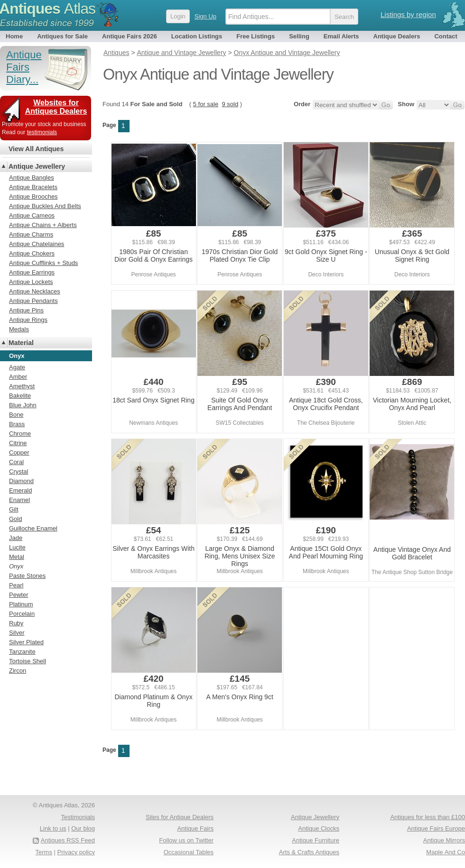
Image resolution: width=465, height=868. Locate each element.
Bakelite (20, 396)
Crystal (19, 471)
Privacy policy (76, 852)
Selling (299, 36)
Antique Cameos (32, 215)
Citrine (18, 443)
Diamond (21, 481)
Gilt (14, 509)
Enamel (19, 500)
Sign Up (205, 16)
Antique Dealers (397, 36)
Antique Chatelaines (37, 244)
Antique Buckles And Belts (45, 206)
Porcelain (22, 614)
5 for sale (206, 104)
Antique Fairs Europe (436, 828)
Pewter (19, 595)
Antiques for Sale (62, 36)
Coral (16, 462)
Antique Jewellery (37, 166)
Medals (19, 329)
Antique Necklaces (35, 291)
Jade (16, 538)
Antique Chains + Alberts (43, 225)
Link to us (53, 828)
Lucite (17, 547)
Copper (19, 452)
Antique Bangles (32, 178)
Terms (44, 852)
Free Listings (256, 36)
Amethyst (22, 386)
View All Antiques (36, 149)
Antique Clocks (319, 828)
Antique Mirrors (444, 840)
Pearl (16, 585)
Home (14, 36)
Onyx (16, 566)
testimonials (42, 132)
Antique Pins (26, 310)
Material (21, 343)
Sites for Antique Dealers (180, 817)
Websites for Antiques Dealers (56, 107)
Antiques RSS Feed (68, 840)
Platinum (21, 604)
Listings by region (408, 14)
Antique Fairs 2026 (130, 36)
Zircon (18, 671)
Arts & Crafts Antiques (309, 852)
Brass (17, 424)
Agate (17, 367)
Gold (15, 519)
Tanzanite (22, 652)
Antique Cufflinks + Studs (43, 263)
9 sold (230, 104)
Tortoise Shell (28, 661)
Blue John (23, 405)
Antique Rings (28, 320)
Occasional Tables (189, 852)
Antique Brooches (33, 196)
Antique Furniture (316, 840)
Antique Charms (31, 234)
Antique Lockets (31, 282)
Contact (446, 36)
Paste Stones (27, 576)
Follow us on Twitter (186, 840)
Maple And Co (446, 852)
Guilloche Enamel (33, 528)
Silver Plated (26, 642)
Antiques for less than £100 (428, 817)
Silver (17, 633)
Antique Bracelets (33, 187)
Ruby (16, 623)
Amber (18, 377)
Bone (16, 415)
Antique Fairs (195, 828)
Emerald (20, 490)
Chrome (20, 434)
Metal (17, 557)
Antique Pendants (33, 301)
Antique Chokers (32, 253)
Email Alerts (341, 36)
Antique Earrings (32, 272)
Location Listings (197, 36)
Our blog (83, 828)
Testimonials (78, 817)
